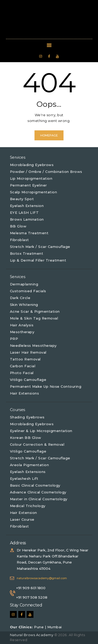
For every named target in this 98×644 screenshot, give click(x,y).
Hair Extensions (25, 393)
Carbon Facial (23, 366)
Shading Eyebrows (27, 417)
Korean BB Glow (26, 438)
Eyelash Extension (27, 206)
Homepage (49, 135)
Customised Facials (28, 291)
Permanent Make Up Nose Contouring (46, 386)
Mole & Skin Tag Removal (34, 318)
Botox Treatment (27, 253)
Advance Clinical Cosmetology (38, 492)
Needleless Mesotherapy (33, 345)
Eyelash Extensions (28, 472)
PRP (14, 339)
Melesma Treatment (29, 233)
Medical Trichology (28, 506)
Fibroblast (19, 240)
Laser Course (22, 519)
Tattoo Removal (25, 359)
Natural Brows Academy (32, 635)
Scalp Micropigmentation (34, 192)
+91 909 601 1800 (31, 588)
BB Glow (18, 226)
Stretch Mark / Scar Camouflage (40, 247)
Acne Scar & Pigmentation (35, 311)
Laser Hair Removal (28, 352)
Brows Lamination (27, 219)
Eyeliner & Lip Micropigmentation (41, 431)
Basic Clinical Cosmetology (35, 485)
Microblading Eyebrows (32, 165)
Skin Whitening (24, 305)
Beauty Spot (22, 199)
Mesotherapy (22, 332)
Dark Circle (20, 298)
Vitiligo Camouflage (28, 380)
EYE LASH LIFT (24, 212)
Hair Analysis (22, 325)
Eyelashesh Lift (24, 478)
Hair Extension (24, 513)
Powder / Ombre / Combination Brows (46, 172)
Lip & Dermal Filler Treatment (38, 260)
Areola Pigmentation (30, 465)
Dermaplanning (24, 284)
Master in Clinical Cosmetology (39, 499)
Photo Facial (22, 373)
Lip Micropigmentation (31, 178)
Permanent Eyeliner (28, 185)
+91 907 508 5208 (32, 597)
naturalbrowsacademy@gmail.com (42, 578)
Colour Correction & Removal (37, 444)
